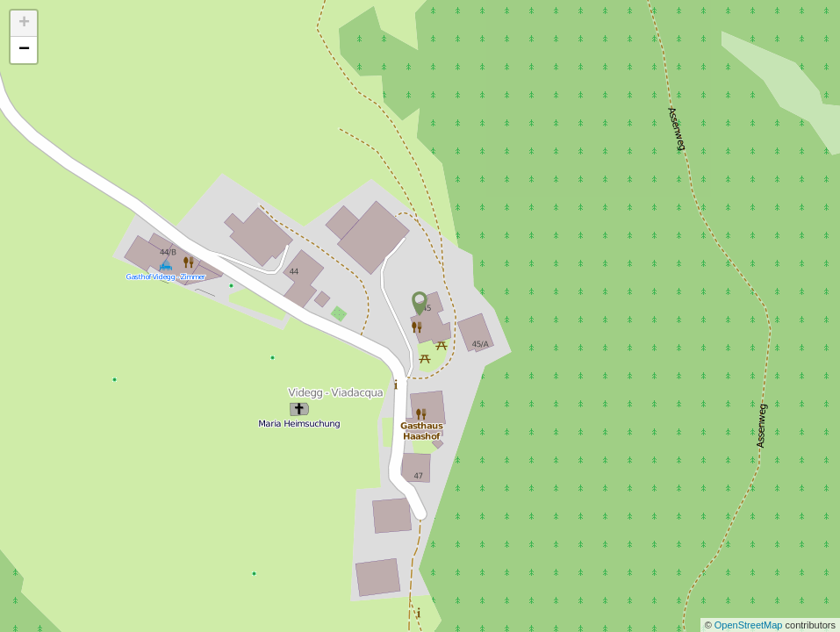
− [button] (24, 50)
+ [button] (24, 24)
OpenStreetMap (750, 625)
